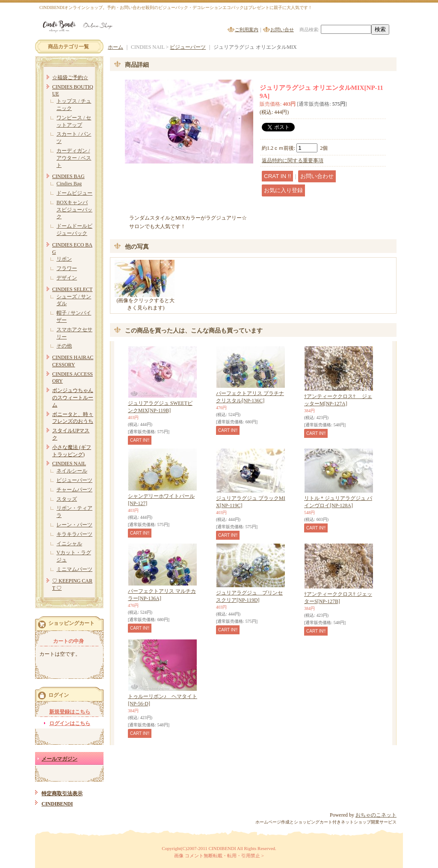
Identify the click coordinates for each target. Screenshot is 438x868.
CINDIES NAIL (69, 464)
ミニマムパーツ (74, 569)
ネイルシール (72, 471)
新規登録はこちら (70, 712)
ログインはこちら (70, 723)
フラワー (67, 268)
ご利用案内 (247, 30)
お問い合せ (282, 30)
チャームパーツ (74, 490)
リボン (64, 259)
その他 (64, 346)
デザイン (67, 278)
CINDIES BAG (68, 176)
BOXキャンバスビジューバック (74, 210)
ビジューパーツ (74, 480)
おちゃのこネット (376, 815)
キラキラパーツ (74, 534)
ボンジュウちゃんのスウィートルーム (73, 398)
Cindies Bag (69, 184)
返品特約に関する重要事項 (293, 161)
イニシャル (69, 544)
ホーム (115, 47)
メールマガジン (59, 759)
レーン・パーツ (74, 525)
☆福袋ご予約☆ (70, 77)
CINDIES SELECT (72, 289)
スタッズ (67, 499)
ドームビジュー (74, 193)
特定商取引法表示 (62, 794)
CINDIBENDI (57, 804)
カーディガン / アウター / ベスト (74, 158)
